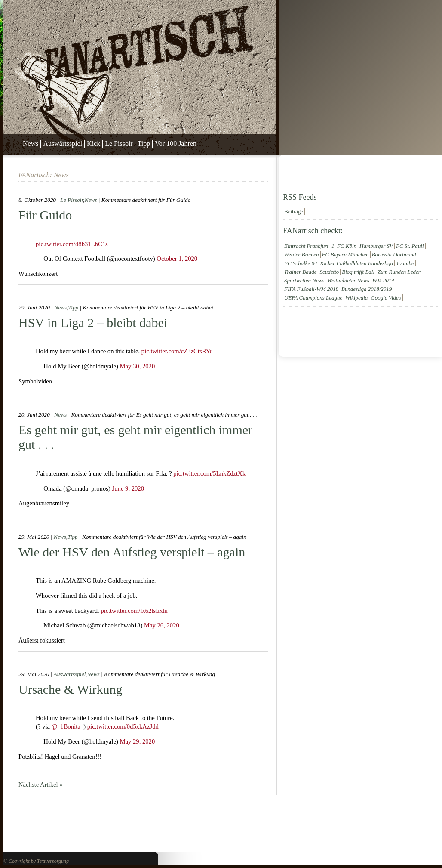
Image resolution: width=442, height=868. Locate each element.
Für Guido (45, 215)
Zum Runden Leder (399, 272)
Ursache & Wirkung (71, 689)
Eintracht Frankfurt (306, 246)
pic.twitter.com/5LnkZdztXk (209, 473)
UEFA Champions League (313, 298)
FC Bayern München (345, 255)
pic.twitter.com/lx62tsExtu (134, 611)
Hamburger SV (376, 246)
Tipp (144, 144)
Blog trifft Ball (358, 272)
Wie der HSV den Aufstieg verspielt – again (132, 552)
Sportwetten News (304, 280)
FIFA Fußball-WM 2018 (311, 289)
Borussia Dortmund (394, 255)
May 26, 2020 (162, 625)
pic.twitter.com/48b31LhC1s (72, 244)
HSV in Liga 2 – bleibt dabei (93, 323)
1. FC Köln (344, 246)
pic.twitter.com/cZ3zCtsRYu (177, 351)
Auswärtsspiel (63, 144)
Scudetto (329, 272)
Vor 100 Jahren (176, 144)
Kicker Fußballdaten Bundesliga (357, 263)
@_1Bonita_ (68, 726)
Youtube (405, 263)
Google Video (386, 298)
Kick (94, 144)
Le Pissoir (119, 144)
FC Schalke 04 (301, 263)
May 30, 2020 (137, 366)
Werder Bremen (302, 255)
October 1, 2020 (177, 259)
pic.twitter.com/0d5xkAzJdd (123, 726)
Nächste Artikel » (41, 785)
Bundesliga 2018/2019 (367, 289)
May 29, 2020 (137, 741)
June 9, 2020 (128, 488)
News (31, 144)
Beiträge (294, 212)
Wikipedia (356, 298)
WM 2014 (383, 280)
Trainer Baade (300, 272)
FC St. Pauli (410, 246)
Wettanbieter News (348, 280)
